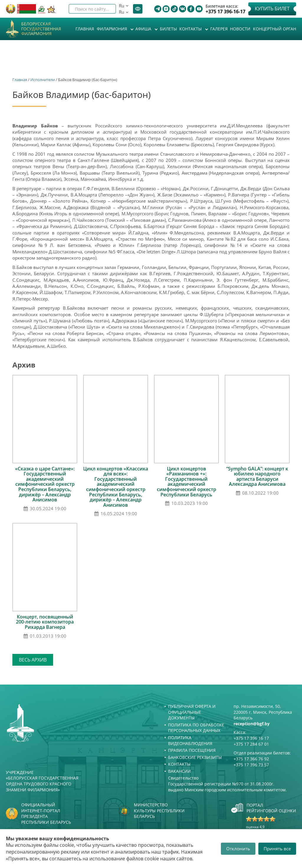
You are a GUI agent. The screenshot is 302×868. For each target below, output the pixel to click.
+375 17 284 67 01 (251, 744)
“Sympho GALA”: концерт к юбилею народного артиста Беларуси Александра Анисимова (257, 476)
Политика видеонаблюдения (190, 740)
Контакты (191, 29)
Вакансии (179, 771)
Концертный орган (275, 29)
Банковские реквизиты (195, 757)
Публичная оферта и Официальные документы (192, 712)
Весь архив (33, 660)
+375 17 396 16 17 (251, 738)
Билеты (168, 29)
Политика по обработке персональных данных (196, 728)
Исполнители (43, 80)
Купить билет (272, 9)
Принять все (277, 849)
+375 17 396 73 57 (251, 765)
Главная (85, 29)
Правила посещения (192, 750)
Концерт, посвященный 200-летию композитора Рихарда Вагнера (45, 622)
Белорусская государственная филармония (41, 29)
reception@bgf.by (252, 724)
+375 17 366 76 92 (251, 759)
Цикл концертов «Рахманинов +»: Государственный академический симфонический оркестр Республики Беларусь (187, 482)
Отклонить (238, 849)
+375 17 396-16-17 (225, 12)
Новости (240, 29)
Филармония (113, 29)
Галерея (219, 29)
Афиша (144, 29)
